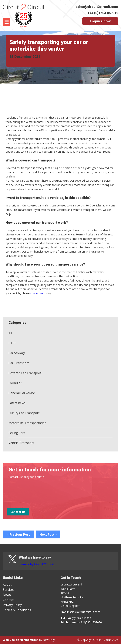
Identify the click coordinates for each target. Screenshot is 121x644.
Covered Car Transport (25, 373)
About (7, 585)
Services (9, 590)
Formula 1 (16, 383)
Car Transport (19, 363)
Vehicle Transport (21, 443)
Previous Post (18, 534)
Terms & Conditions (17, 610)
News (7, 595)
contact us (37, 293)
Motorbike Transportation (27, 423)
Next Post (48, 534)
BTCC (12, 343)
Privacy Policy (12, 605)
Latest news (17, 403)
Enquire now (100, 21)
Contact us (18, 512)
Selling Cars (17, 433)
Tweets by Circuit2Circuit (36, 564)
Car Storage (17, 353)
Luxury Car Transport (24, 413)
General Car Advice (22, 393)
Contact (8, 600)
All (10, 333)
